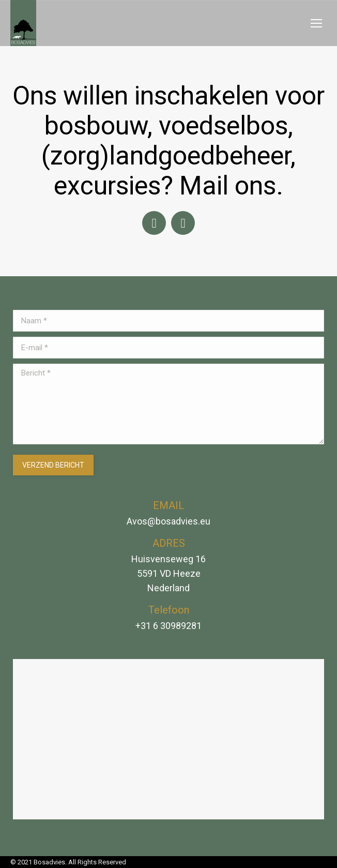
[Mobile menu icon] (316, 23)
